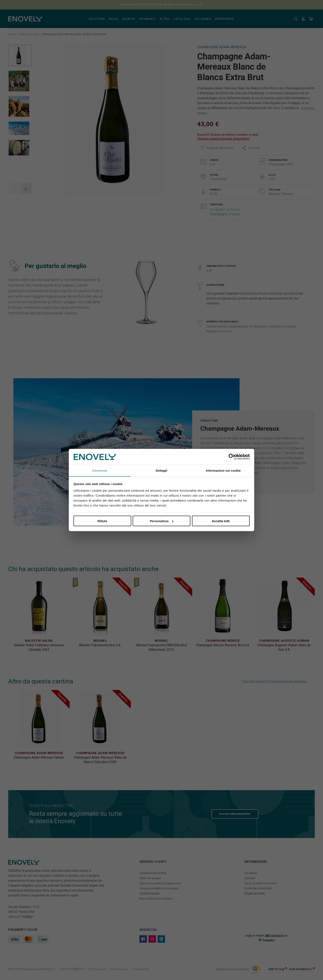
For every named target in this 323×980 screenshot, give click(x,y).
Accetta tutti (221, 521)
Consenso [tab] (100, 470)
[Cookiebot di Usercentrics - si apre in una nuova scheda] (232, 457)
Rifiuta (102, 521)
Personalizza (162, 521)
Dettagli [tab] (161, 470)
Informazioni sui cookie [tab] (223, 470)
